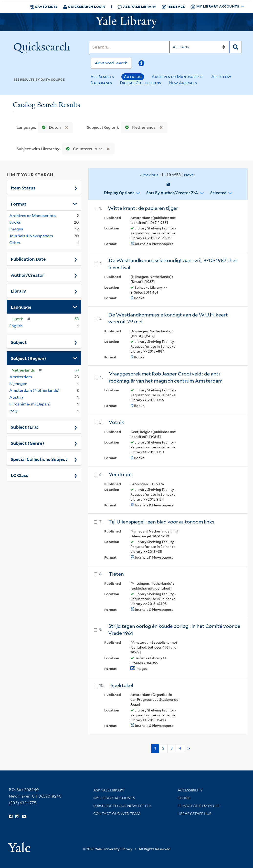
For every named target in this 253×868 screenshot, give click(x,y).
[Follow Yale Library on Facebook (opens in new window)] (11, 817)
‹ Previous (168, 175)
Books (15, 222)
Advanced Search (111, 63)
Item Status (23, 187)
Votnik (116, 422)
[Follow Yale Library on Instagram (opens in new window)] (17, 817)
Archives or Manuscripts (178, 77)
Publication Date (28, 259)
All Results (102, 77)
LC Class (19, 475)
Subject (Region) (28, 358)
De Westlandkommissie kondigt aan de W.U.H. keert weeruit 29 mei (168, 318)
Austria (16, 397)
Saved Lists (44, 7)
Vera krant (121, 474)
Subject (19, 342)
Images (16, 229)
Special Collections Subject (39, 459)
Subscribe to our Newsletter (122, 806)
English (16, 326)
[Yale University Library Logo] (126, 22)
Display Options (119, 193)
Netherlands (139, 127)
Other (15, 243)
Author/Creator (27, 275)
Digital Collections (141, 83)
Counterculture (83, 149)
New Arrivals (183, 83)
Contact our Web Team (117, 814)
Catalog (133, 77)
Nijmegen (18, 384)
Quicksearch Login (84, 6)
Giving (184, 798)
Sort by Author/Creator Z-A (172, 193)
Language (21, 307)
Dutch (50, 127)
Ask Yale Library (137, 7)
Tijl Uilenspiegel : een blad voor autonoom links (161, 522)
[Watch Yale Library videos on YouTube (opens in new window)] (24, 817)
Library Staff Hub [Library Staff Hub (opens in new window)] (195, 814)
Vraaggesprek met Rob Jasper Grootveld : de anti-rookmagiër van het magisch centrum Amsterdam (166, 377)
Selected (218, 193)
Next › (190, 175)
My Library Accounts (114, 798)
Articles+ (221, 77)
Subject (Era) (25, 427)
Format (19, 204)
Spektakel (122, 685)
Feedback (174, 7)
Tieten (116, 574)
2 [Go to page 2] (163, 748)
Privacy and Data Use (199, 806)
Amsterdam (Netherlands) (34, 390)
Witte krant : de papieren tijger (143, 208)
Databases (101, 83)
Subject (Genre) (27, 443)
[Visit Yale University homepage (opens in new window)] (19, 846)
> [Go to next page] (189, 749)
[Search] (129, 47)
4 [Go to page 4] (180, 748)
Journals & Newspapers (31, 236)
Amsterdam (21, 377)
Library (18, 291)
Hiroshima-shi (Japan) (30, 404)
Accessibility (190, 790)
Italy (13, 411)
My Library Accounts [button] (215, 7)
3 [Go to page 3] (172, 748)
